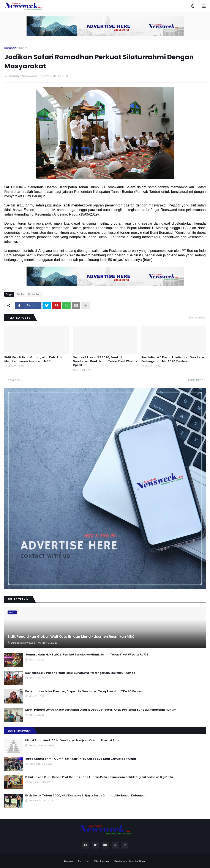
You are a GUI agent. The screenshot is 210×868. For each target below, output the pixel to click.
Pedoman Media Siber (130, 861)
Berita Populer (19, 731)
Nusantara (35, 294)
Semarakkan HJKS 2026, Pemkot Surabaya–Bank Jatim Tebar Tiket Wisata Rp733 (105, 361)
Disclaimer (102, 861)
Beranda (10, 48)
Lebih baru (14, 380)
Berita (23, 48)
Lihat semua (197, 317)
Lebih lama (196, 380)
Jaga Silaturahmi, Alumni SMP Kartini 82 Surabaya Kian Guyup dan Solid (81, 759)
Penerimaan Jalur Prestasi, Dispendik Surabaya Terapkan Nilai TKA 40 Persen (84, 691)
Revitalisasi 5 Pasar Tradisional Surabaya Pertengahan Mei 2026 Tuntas (173, 359)
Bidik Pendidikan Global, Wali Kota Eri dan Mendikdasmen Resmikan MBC (36, 359)
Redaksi (84, 861)
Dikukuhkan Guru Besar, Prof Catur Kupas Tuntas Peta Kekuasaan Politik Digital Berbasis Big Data (99, 777)
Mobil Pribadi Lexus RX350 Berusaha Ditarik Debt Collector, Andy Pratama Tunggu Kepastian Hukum (101, 710)
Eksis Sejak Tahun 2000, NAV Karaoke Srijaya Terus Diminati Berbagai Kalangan (86, 796)
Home (68, 861)
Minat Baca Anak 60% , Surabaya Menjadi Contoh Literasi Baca (73, 740)
